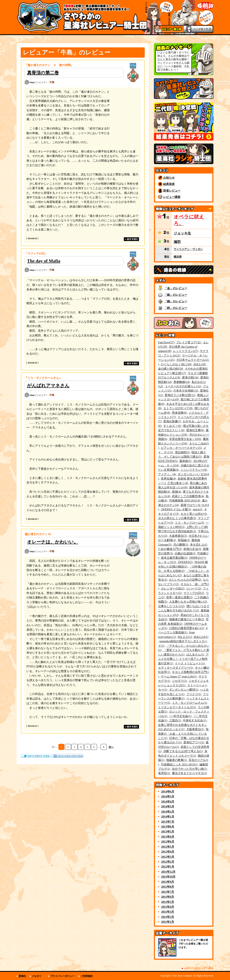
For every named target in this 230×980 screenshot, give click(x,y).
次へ (111, 747)
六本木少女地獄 (186, 391)
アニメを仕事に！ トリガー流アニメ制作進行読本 (183, 659)
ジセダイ (179, 681)
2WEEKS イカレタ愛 (176, 509)
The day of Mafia (44, 261)
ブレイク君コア (189, 342)
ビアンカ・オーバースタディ (181, 448)
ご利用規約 (87, 976)
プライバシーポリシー (63, 976)
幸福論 (184, 540)
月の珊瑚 (181, 545)
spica (197, 509)
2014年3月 (168, 806)
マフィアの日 (194, 593)
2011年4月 (168, 907)
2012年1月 (168, 867)
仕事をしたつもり (171, 606)
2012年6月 (168, 842)
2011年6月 (168, 897)
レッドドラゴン (186, 351)
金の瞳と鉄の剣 (171, 369)
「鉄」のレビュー (176, 308)
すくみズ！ (172, 426)
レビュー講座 (172, 197)
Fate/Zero (166, 342)
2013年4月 (168, 837)
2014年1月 (168, 817)
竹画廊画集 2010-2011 (185, 500)
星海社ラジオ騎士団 (180, 395)
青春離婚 (182, 382)
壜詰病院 (182, 452)
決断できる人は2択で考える (183, 751)
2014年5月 (168, 796)
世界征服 (168, 479)
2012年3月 (168, 857)
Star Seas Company (183, 976)
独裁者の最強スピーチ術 (187, 619)
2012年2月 (168, 862)
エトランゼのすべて (178, 408)
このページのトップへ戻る (199, 968)
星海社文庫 (195, 430)
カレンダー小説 (173, 588)
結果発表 (169, 184)
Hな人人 (185, 637)
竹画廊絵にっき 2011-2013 (179, 764)
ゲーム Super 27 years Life (179, 676)
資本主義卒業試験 (174, 558)
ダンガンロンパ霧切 (184, 690)
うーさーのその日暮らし (183, 386)
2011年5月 (168, 902)
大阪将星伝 (195, 729)
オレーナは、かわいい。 (53, 542)
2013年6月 (168, 827)
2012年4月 (168, 852)
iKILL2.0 (201, 637)
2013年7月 (168, 822)
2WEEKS (185, 562)
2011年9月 (168, 882)
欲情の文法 (192, 549)
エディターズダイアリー (176, 668)
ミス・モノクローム (190, 523)
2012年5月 (168, 847)
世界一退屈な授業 (179, 597)
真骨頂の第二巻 (43, 73)
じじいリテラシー (194, 470)
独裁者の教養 (177, 760)
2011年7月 (168, 892)
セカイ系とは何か (194, 514)
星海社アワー (194, 742)
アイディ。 (167, 474)
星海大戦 (190, 377)
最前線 (185, 461)
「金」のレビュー (176, 288)
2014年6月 (168, 792)
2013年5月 (168, 832)
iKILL (200, 364)
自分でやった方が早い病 (190, 769)
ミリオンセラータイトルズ (177, 707)
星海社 (22, 976)
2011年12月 (168, 872)
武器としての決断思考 (188, 496)
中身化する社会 (195, 720)
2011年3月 (168, 912)
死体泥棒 (179, 413)
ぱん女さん (195, 654)
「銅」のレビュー (176, 301)
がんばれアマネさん (48, 385)
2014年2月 (168, 812)
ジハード (194, 588)
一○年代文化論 (180, 716)
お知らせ (169, 178)
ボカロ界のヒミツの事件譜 (177, 518)
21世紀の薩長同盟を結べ (187, 628)
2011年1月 (168, 922)
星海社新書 (172, 421)
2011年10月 (168, 877)
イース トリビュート (190, 663)
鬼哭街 (164, 773)
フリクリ (194, 694)
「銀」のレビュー (176, 295)
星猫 (177, 492)
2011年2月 (168, 917)
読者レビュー (172, 191)
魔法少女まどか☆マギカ (190, 773)
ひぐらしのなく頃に (176, 364)
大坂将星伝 (178, 536)
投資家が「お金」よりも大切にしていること (183, 734)
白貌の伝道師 (185, 553)
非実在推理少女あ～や (185, 439)
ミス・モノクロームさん (190, 703)
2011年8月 (168, 887)
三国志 (175, 720)
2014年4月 (168, 802)
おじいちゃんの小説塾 (185, 580)
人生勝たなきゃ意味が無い (188, 602)
